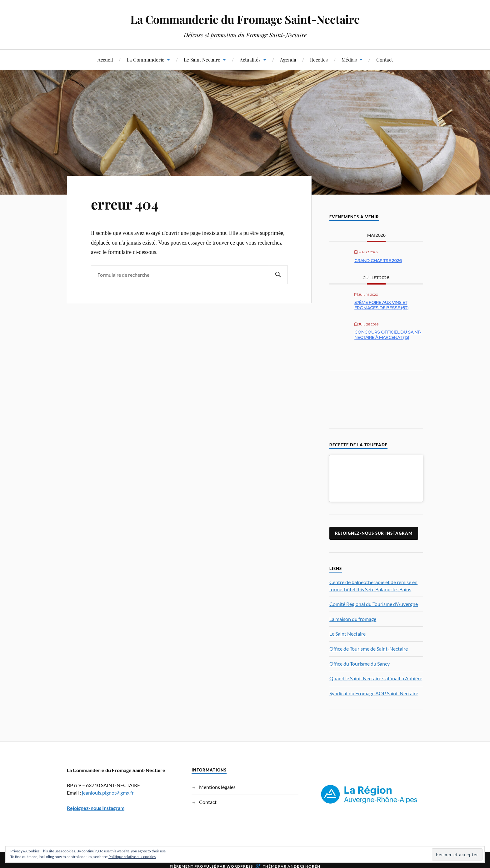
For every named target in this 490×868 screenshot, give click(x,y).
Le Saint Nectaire (202, 60)
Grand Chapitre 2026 (378, 260)
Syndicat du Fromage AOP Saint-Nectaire (374, 696)
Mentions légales (217, 790)
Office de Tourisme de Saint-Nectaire (369, 651)
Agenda (288, 60)
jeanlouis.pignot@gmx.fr (108, 795)
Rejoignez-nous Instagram (96, 810)
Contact (385, 60)
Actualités (250, 60)
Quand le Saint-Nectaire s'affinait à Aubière (376, 681)
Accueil (105, 60)
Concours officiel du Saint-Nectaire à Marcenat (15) (388, 335)
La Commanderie (145, 60)
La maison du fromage (353, 621)
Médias (349, 60)
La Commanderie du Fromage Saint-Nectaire (245, 19)
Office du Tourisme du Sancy (360, 666)
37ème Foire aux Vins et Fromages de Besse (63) (381, 305)
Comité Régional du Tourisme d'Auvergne (374, 607)
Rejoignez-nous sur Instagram (374, 536)
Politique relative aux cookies (132, 857)
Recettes (319, 60)
